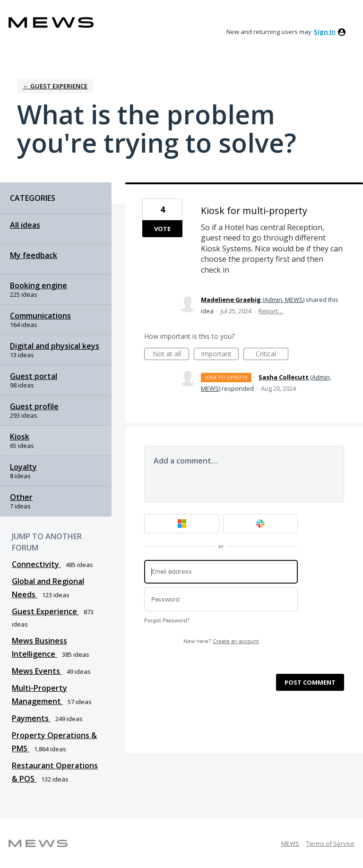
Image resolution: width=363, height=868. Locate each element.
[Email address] (221, 572)
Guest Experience (45, 611)
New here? (221, 641)
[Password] (221, 599)
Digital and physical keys (55, 346)
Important (220, 355)
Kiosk (20, 437)
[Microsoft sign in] (182, 524)
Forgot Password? (167, 621)
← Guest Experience (55, 86)
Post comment (310, 682)
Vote (162, 229)
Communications (40, 316)
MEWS (290, 843)
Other (21, 497)
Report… (271, 311)
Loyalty (23, 467)
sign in (325, 32)
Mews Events (37, 671)
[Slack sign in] (261, 524)
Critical (272, 355)
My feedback (34, 255)
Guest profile (34, 406)
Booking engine (39, 285)
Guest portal (34, 376)
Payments (31, 718)
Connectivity (36, 564)
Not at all (171, 355)
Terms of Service (330, 843)
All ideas (25, 225)
